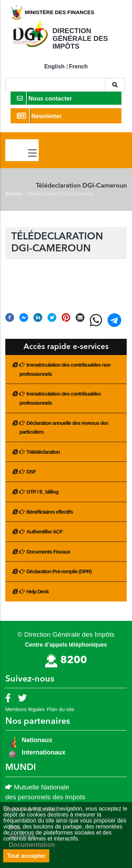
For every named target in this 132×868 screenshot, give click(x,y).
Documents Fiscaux (48, 552)
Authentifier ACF (45, 531)
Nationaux (36, 740)
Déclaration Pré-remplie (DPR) (59, 571)
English (55, 66)
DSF (31, 472)
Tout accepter (26, 856)
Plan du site (61, 709)
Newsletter (39, 116)
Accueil (13, 194)
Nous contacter (45, 98)
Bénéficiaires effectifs (50, 512)
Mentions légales (25, 709)
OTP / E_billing (42, 492)
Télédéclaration (43, 452)
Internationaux (44, 752)
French (78, 66)
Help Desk (38, 591)
